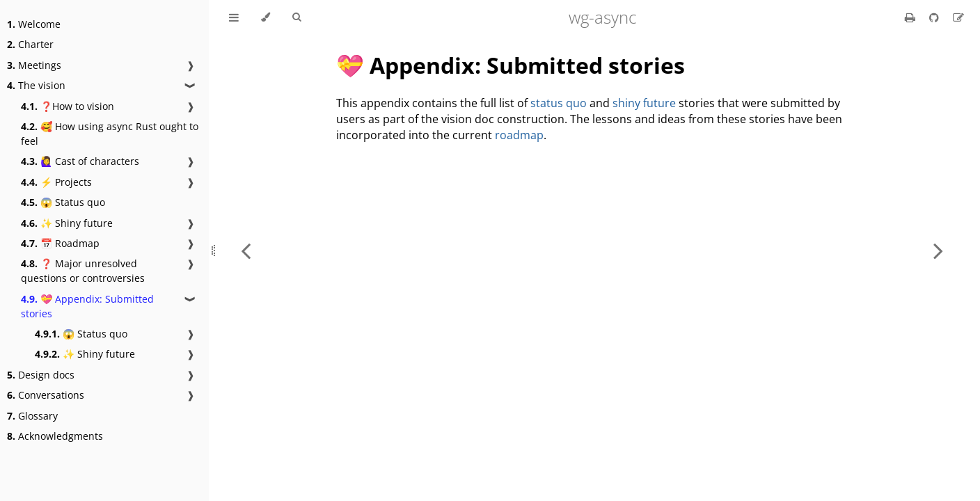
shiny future (644, 103)
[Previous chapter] (246, 250)
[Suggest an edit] (958, 17)
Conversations (46, 395)
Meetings (34, 65)
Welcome (34, 24)
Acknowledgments (55, 436)
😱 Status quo (63, 202)
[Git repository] (935, 17)
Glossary (32, 416)
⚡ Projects (56, 182)
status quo (559, 103)
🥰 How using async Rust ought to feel (110, 134)
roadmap (519, 135)
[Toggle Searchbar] (297, 17)
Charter (30, 44)
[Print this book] (911, 17)
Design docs (41, 375)
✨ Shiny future (67, 223)
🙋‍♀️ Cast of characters (80, 161)
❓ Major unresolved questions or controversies (83, 271)
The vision (36, 85)
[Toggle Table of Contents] (234, 17)
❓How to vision (68, 106)
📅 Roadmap (60, 243)
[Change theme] (266, 17)
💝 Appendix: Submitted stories (87, 306)
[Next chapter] (938, 250)
